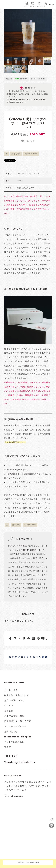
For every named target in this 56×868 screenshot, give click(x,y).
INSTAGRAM (13, 776)
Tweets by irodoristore (20, 762)
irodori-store (16, 796)
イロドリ (10, 4)
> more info (20, 102)
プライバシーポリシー (15, 727)
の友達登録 (22, 79)
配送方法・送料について (17, 695)
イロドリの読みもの (14, 742)
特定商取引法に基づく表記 (18, 721)
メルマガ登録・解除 (14, 716)
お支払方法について (14, 701)
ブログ (8, 747)
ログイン (27, 6)
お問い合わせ (11, 732)
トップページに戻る (38, 79)
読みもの (33, 6)
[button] (16, 33)
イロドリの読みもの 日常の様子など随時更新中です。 (20, 635)
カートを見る (11, 690)
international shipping (18, 737)
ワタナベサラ (31, 154)
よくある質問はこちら (15, 442)
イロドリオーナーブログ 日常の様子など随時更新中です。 (20, 654)
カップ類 (16, 154)
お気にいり (40, 6)
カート (46, 6)
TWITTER (11, 756)
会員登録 (9, 79)
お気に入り (28, 141)
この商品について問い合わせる (28, 863)
